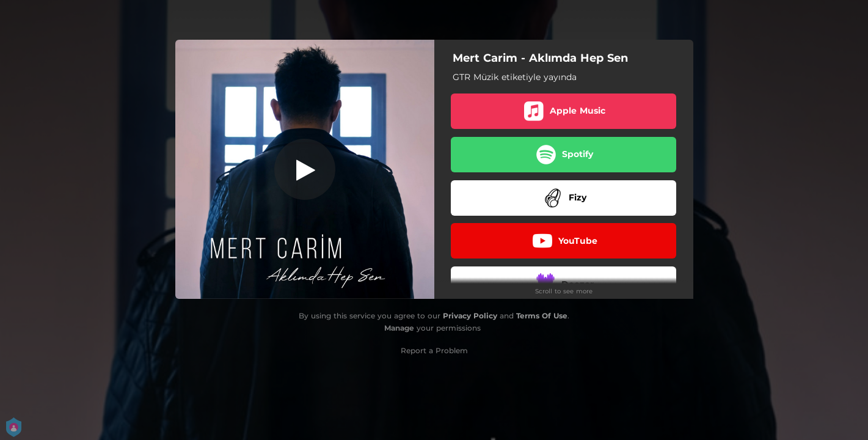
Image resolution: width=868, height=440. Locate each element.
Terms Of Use (542, 316)
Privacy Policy (470, 316)
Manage (399, 328)
